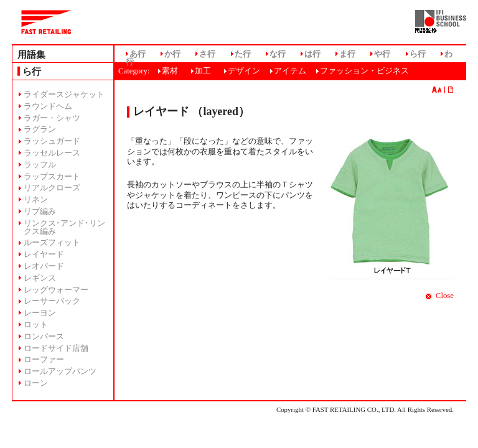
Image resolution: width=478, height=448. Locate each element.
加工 (203, 71)
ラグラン (40, 129)
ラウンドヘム (48, 106)
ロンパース (44, 337)
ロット (36, 325)
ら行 (418, 54)
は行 (312, 54)
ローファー (44, 360)
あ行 (138, 54)
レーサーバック (52, 301)
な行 (278, 54)
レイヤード (44, 254)
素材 (170, 71)
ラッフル (40, 165)
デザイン (244, 71)
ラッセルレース (52, 153)
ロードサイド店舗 (56, 348)
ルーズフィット (52, 243)
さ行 (207, 54)
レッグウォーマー (56, 290)
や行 (382, 54)
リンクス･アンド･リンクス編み (64, 227)
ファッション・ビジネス (364, 71)
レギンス (40, 278)
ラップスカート (52, 177)
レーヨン (40, 313)
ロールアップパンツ (60, 371)
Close (445, 296)
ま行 (347, 54)
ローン (36, 383)
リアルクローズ (52, 188)
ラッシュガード (52, 141)
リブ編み (40, 212)
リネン (36, 200)
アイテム (290, 71)
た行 (243, 54)
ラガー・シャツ (52, 118)
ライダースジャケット (64, 95)
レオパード (44, 266)
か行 (172, 54)
